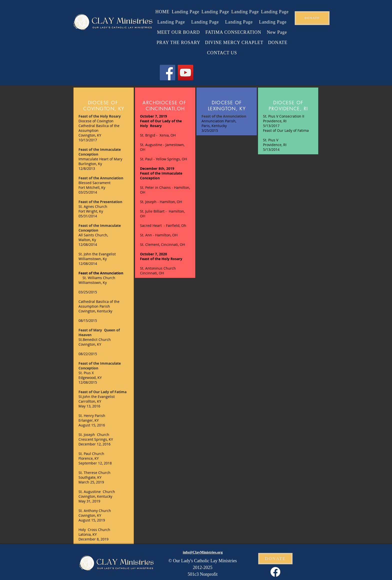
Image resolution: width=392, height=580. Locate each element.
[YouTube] (185, 73)
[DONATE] (312, 18)
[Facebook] (167, 73)
